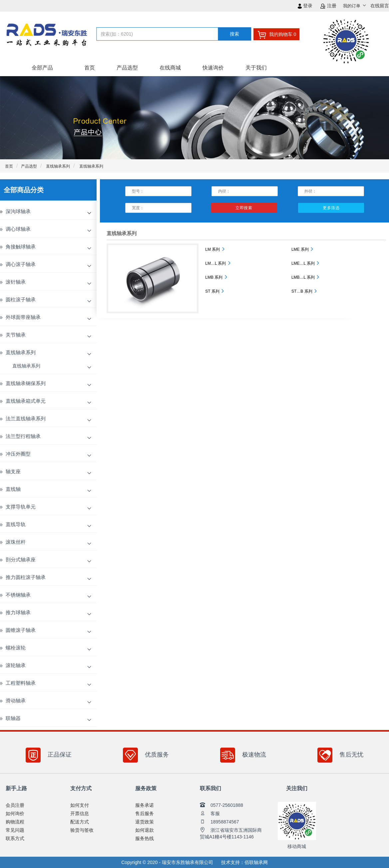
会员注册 (15, 805)
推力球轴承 (18, 612)
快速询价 (213, 68)
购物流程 (15, 822)
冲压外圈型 (18, 454)
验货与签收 (82, 830)
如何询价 (15, 813)
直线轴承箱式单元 (26, 401)
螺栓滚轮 (16, 648)
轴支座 (13, 471)
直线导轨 (16, 524)
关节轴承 (16, 335)
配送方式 (80, 822)
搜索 (234, 34)
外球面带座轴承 (23, 317)
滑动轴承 (16, 701)
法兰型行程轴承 (23, 436)
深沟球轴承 (18, 211)
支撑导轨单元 (21, 507)
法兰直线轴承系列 (26, 419)
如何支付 (80, 805)
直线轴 (13, 489)
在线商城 (170, 68)
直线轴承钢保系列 (26, 383)
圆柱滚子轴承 (21, 299)
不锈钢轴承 (18, 595)
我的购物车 (277, 35)
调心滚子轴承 (21, 264)
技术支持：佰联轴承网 (244, 862)
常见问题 (15, 830)
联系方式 (15, 838)
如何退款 (145, 830)
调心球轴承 (18, 229)
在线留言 (380, 6)
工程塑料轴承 (21, 683)
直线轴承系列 (57, 166)
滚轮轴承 (16, 665)
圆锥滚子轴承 (21, 630)
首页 (90, 68)
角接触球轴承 (21, 247)
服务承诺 (145, 805)
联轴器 (13, 718)
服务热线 (145, 838)
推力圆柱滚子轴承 (26, 577)
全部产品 (42, 68)
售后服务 (145, 813)
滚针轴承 (16, 282)
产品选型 (127, 68)
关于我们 (256, 68)
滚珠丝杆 (16, 542)
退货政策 (145, 822)
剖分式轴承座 (21, 560)
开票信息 (80, 813)
